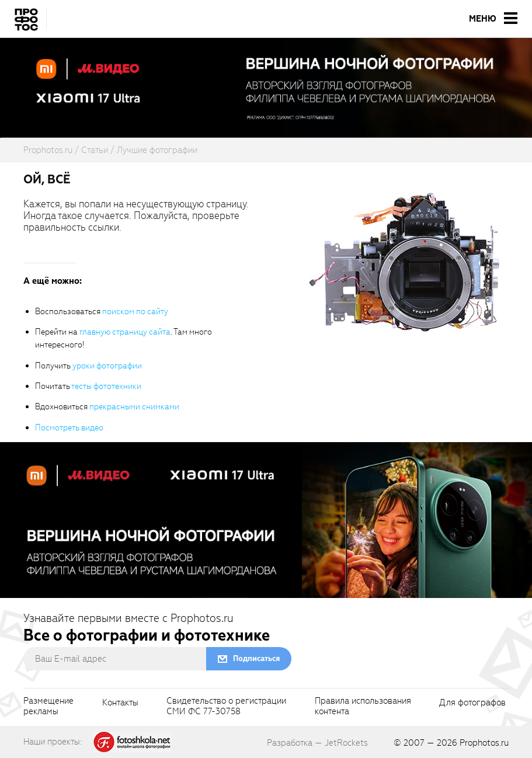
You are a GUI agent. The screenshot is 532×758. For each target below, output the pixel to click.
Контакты (120, 703)
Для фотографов (472, 703)
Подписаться (256, 658)
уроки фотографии (107, 366)
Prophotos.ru (484, 743)
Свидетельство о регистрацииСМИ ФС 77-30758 (226, 707)
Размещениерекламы (48, 707)
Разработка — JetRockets (317, 743)
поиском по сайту (135, 312)
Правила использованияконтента (363, 707)
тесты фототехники (106, 386)
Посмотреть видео (69, 428)
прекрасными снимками (134, 407)
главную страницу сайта (125, 332)
